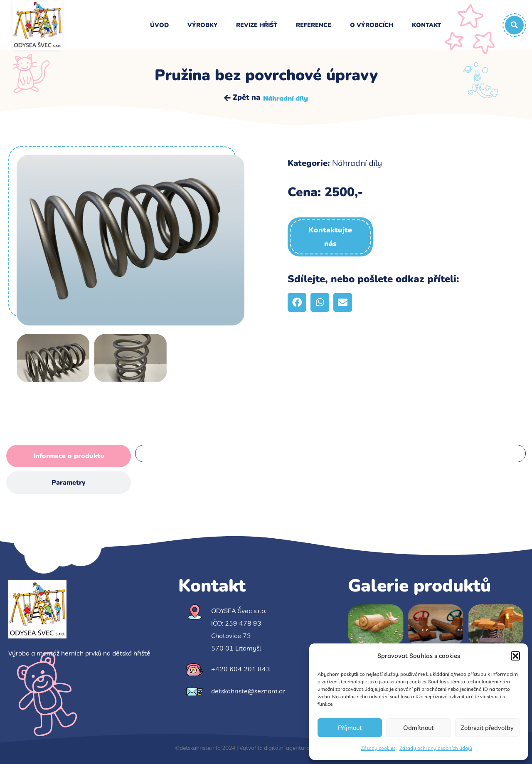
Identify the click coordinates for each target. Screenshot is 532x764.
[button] (515, 656)
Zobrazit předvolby (487, 728)
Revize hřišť (257, 25)
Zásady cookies (378, 748)
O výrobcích (372, 25)
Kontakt (426, 25)
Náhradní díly (286, 98)
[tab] (69, 456)
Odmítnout (418, 728)
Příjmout (350, 728)
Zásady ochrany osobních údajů (436, 748)
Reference (314, 25)
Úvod (159, 25)
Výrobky (202, 25)
